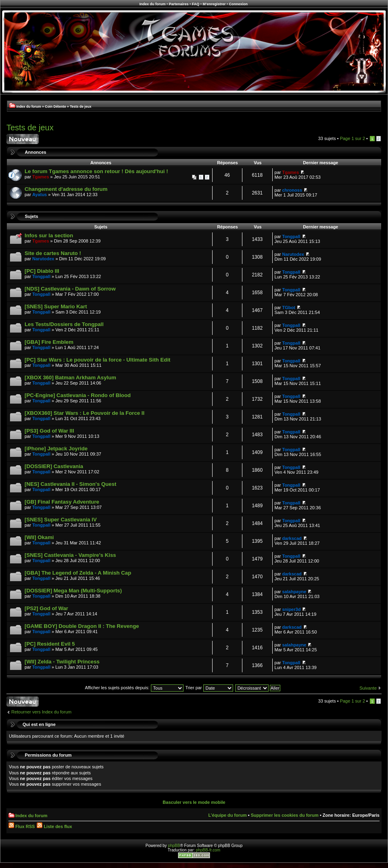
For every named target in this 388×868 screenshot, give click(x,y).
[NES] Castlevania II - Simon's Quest (70, 484)
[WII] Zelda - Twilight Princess (62, 662)
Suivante (368, 688)
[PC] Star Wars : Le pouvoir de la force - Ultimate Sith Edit (97, 360)
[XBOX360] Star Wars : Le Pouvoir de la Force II (84, 413)
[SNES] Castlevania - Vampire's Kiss (70, 555)
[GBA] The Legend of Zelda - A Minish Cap (78, 573)
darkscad (292, 538)
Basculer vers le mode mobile (194, 802)
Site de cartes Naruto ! (53, 253)
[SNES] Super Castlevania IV (61, 520)
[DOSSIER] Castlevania (54, 466)
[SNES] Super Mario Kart (56, 306)
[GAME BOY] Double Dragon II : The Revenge (82, 626)
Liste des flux (54, 826)
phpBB (174, 846)
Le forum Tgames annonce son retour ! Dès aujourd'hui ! (96, 171)
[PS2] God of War (46, 608)
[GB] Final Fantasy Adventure (62, 502)
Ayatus (40, 195)
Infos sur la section (49, 235)
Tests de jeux (80, 107)
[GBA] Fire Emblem (49, 342)
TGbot (289, 307)
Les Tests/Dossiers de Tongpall (64, 324)
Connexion (239, 4)
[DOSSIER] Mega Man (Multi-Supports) (73, 591)
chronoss (292, 190)
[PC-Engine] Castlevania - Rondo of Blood (78, 395)
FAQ (196, 4)
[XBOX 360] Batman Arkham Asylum (70, 378)
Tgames (41, 177)
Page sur (353, 138)
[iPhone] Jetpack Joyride (56, 449)
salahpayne (294, 592)
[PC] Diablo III (42, 271)
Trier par (209, 688)
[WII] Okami (39, 537)
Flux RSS (22, 826)
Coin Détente (55, 107)
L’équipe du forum (227, 815)
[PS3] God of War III (49, 431)
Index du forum (152, 4)
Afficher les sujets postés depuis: (134, 688)
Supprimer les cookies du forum (285, 815)
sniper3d (292, 609)
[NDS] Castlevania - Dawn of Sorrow (70, 289)
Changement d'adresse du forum (66, 189)
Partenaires (179, 4)
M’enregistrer (214, 4)
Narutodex (43, 259)
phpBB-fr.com (208, 850)
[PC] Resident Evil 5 (50, 644)
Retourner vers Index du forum (41, 712)
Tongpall (291, 236)
